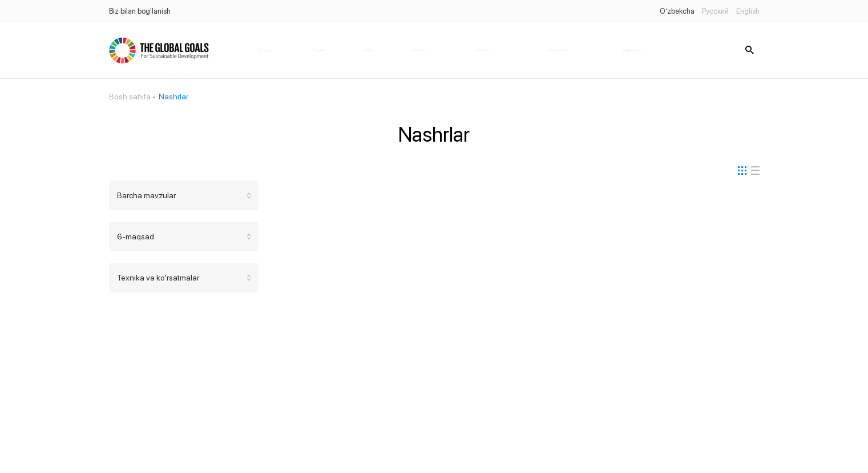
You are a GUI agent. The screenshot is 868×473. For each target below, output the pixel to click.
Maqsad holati (632, 50)
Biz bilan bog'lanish (140, 11)
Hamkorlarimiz (483, 50)
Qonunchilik (419, 50)
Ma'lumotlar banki (558, 50)
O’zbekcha (677, 11)
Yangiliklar (320, 50)
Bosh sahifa (265, 50)
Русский (715, 11)
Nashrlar (367, 50)
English (748, 11)
